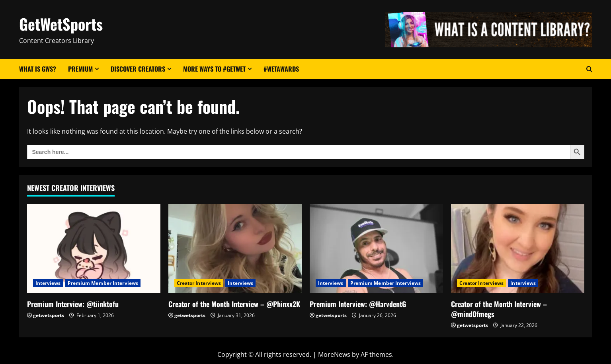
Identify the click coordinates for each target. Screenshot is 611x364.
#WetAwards (281, 69)
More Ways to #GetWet (214, 69)
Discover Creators (138, 69)
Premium (80, 69)
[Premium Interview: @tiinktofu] (94, 248)
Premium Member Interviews (103, 283)
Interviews (48, 283)
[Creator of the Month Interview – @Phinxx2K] (235, 248)
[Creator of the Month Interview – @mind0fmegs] (518, 248)
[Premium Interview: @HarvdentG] (376, 248)
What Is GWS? (38, 69)
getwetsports (49, 315)
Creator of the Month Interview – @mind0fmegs (499, 309)
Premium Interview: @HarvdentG (358, 304)
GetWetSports (61, 24)
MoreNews (334, 354)
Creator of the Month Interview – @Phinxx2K (234, 304)
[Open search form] (589, 69)
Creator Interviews (199, 283)
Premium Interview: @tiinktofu (73, 304)
